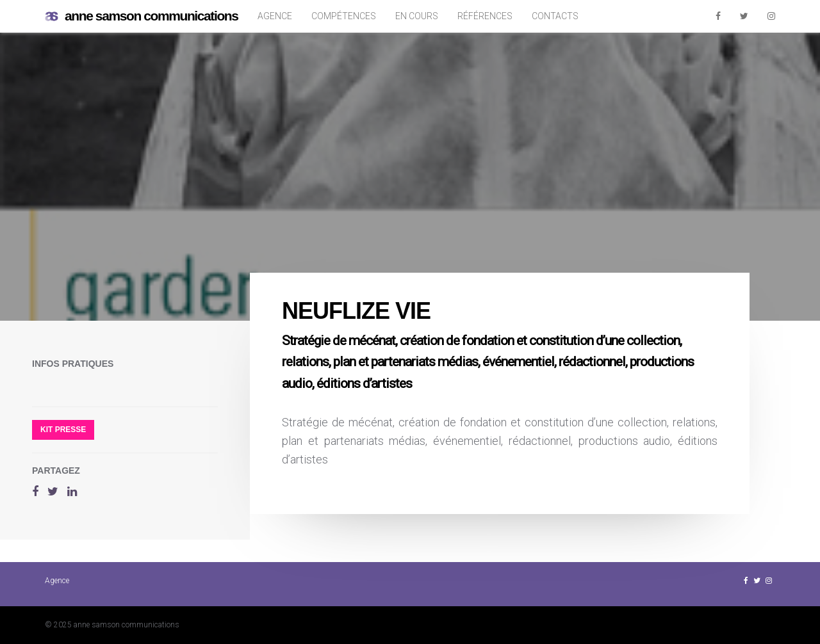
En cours (417, 16)
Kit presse (63, 430)
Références (485, 16)
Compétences (344, 16)
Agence (275, 16)
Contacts (555, 16)
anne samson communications (142, 16)
